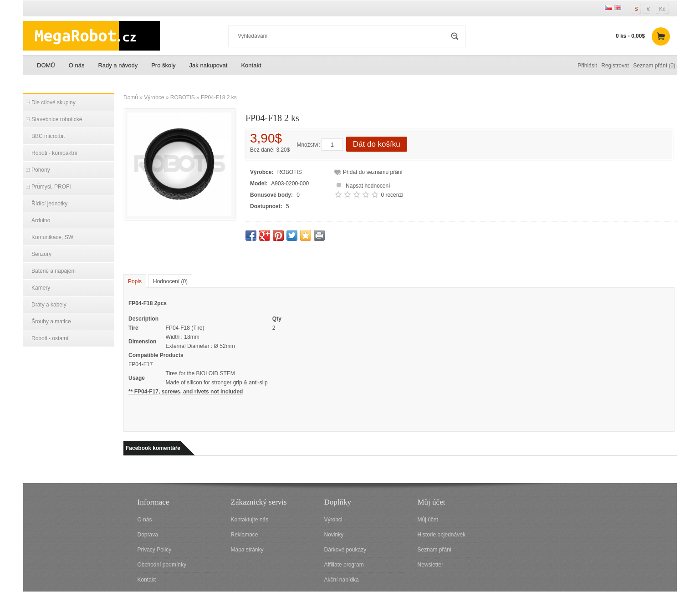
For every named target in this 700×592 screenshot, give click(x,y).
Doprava (148, 535)
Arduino (41, 220)
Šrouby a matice (51, 322)
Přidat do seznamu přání (373, 172)
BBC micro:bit (48, 136)
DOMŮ (46, 65)
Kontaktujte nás (250, 520)
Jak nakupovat (209, 65)
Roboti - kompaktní (54, 153)
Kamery (41, 288)
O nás (77, 65)
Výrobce (154, 97)
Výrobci (333, 520)
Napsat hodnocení (362, 185)
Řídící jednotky (49, 204)
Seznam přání (435, 550)
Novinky (334, 535)
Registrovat (615, 66)
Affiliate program (344, 565)
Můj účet (428, 520)
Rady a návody (118, 65)
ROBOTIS (183, 97)
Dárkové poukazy (345, 550)
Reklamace (245, 535)
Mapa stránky (247, 550)
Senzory (41, 254)
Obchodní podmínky (162, 565)
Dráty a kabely (49, 305)
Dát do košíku (377, 144)
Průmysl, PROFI (51, 187)
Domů (131, 97)
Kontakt (251, 65)
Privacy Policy (155, 550)
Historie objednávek (442, 535)
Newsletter (431, 565)
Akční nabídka (342, 580)
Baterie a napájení (54, 271)
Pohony (41, 170)
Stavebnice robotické (57, 119)
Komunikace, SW (52, 237)
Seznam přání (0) (654, 66)
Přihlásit (587, 66)
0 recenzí (392, 195)
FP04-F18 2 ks (219, 97)
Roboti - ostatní (50, 338)
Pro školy (163, 65)
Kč (662, 9)
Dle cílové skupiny (54, 102)
